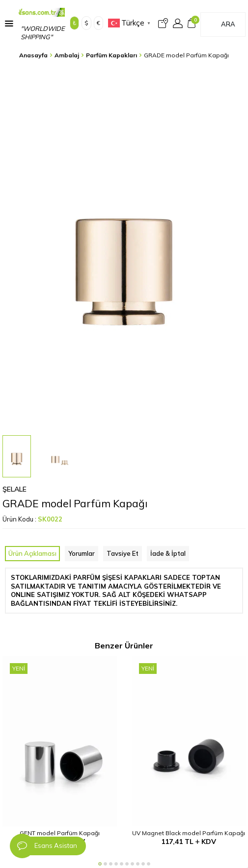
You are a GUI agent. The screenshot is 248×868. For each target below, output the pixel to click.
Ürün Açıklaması (32, 553)
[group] (124, 249)
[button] (100, 864)
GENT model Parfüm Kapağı (60, 833)
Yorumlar (82, 553)
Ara (228, 24)
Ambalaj (67, 55)
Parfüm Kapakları (111, 55)
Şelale (14, 489)
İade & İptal (168, 553)
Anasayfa (33, 55)
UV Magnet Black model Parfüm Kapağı (189, 833)
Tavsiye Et (123, 553)
